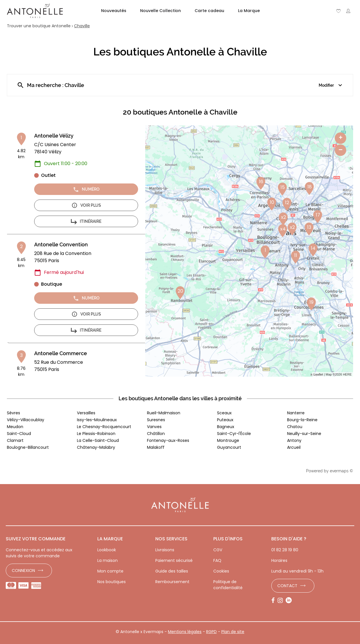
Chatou (295, 427)
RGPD (211, 632)
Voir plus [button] (86, 205)
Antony (294, 440)
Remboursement (172, 582)
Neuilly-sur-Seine (304, 434)
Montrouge (228, 440)
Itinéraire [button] (86, 222)
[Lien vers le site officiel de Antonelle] (35, 11)
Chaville (82, 26)
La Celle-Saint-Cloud (98, 440)
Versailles (86, 413)
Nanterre (296, 413)
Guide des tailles (172, 571)
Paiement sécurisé (174, 560)
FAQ (217, 560)
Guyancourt (229, 447)
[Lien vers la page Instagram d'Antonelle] (282, 601)
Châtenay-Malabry (96, 447)
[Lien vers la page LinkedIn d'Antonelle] (290, 601)
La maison (108, 560)
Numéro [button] (86, 189)
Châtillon (156, 434)
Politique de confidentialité (228, 585)
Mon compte (110, 571)
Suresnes (156, 420)
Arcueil (294, 447)
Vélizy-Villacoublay (26, 420)
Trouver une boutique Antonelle (39, 26)
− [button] (340, 150)
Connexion (23, 570)
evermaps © (341, 471)
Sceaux (224, 413)
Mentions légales (185, 632)
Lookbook (107, 550)
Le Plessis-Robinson (96, 434)
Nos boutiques (112, 582)
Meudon (15, 427)
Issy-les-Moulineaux (97, 420)
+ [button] (341, 138)
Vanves (154, 427)
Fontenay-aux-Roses (168, 440)
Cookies (221, 571)
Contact (287, 586)
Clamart (15, 440)
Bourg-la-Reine (302, 420)
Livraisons (165, 550)
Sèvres (13, 413)
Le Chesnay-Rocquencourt (104, 427)
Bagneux (226, 427)
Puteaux (225, 420)
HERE (347, 374)
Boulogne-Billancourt (28, 447)
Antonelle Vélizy (54, 136)
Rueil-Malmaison (164, 413)
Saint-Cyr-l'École (234, 434)
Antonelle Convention (61, 244)
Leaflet (318, 374)
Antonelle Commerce (61, 353)
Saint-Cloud (19, 434)
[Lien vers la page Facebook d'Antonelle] (274, 601)
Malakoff (156, 447)
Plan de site (233, 632)
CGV (218, 550)
